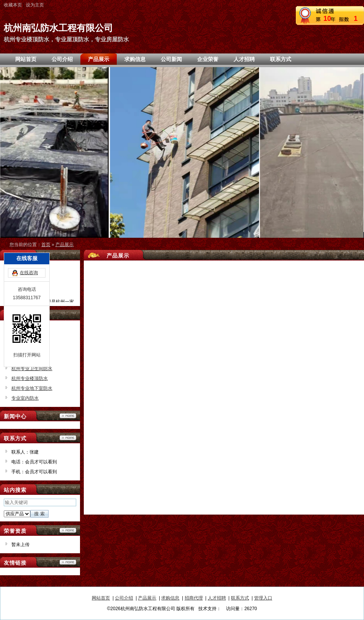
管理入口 (263, 598)
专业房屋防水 (25, 349)
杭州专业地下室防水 (32, 388)
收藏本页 (13, 5)
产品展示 (64, 245)
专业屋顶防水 (25, 339)
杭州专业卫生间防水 (32, 369)
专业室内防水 (25, 398)
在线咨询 (29, 241)
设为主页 (35, 5)
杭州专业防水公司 (30, 359)
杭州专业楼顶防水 (30, 378)
